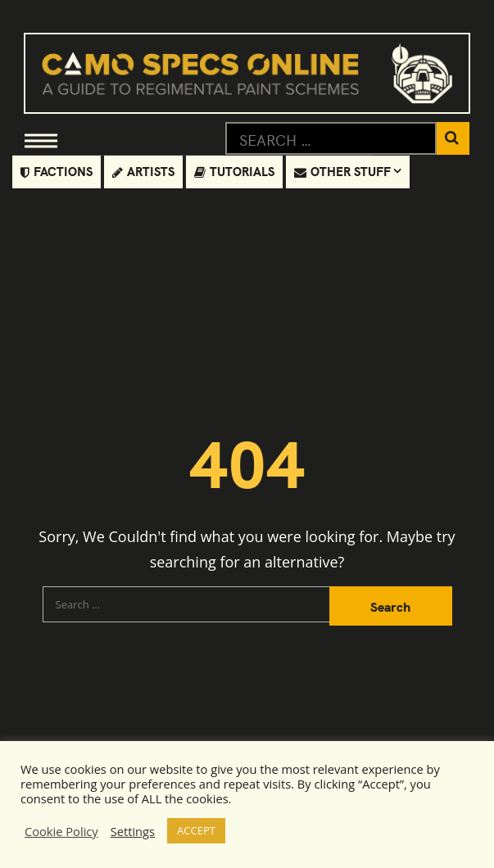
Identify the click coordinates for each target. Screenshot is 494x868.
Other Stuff (342, 171)
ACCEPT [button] (196, 830)
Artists (143, 171)
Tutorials (234, 171)
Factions (57, 171)
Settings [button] (133, 831)
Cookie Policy (61, 831)
